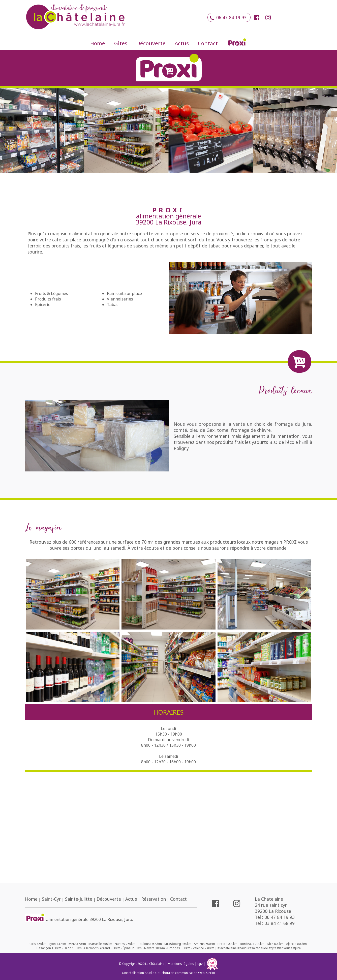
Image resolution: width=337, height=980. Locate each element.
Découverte (151, 43)
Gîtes (121, 43)
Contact (208, 43)
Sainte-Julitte (79, 899)
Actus (182, 43)
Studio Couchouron (160, 973)
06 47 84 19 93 (229, 18)
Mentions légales (181, 964)
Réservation (154, 899)
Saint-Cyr (51, 899)
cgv (200, 964)
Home (98, 43)
